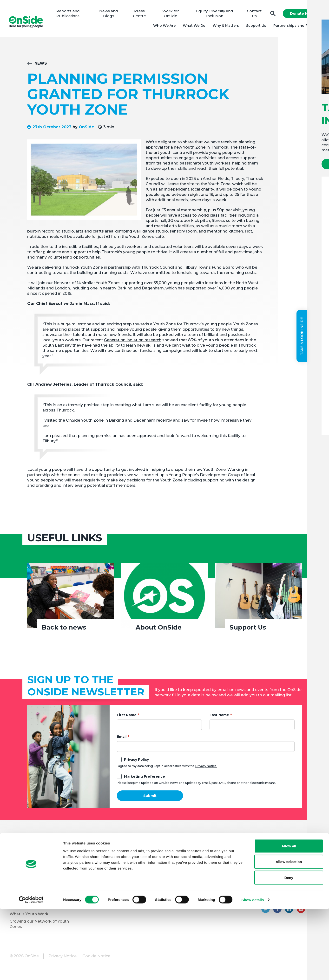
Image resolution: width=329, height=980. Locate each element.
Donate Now (301, 14)
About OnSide (159, 629)
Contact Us (253, 14)
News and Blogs (111, 14)
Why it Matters (225, 27)
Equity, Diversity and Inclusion (215, 14)
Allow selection (289, 933)
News (41, 65)
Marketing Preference (145, 778)
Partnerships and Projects (296, 27)
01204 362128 (306, 899)
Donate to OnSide (103, 852)
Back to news (64, 629)
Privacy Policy (136, 761)
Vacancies (95, 872)
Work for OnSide (171, 14)
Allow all (289, 917)
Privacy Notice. (206, 768)
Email (122, 739)
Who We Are (163, 27)
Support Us (255, 27)
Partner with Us (25, 886)
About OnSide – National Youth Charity (42, 847)
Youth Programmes (29, 879)
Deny (289, 948)
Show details (253, 970)
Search (272, 15)
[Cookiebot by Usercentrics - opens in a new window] (31, 971)
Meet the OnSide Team (32, 864)
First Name (127, 717)
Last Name (219, 717)
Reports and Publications (70, 14)
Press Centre (141, 14)
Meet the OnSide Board (33, 857)
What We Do (193, 27)
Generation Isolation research (133, 342)
